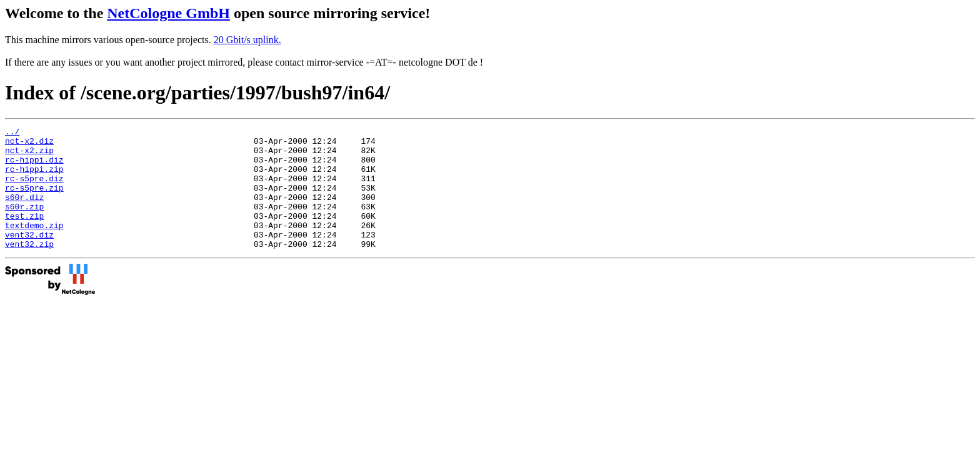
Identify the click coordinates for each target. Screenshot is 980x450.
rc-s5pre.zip (34, 201)
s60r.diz (24, 212)
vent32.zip (29, 268)
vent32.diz (29, 257)
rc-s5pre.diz (34, 189)
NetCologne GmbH (168, 13)
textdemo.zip (34, 246)
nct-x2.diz (29, 144)
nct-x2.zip (29, 156)
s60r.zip (24, 223)
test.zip (24, 234)
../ (12, 133)
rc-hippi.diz (34, 167)
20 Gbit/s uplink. (247, 40)
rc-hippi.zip (34, 178)
